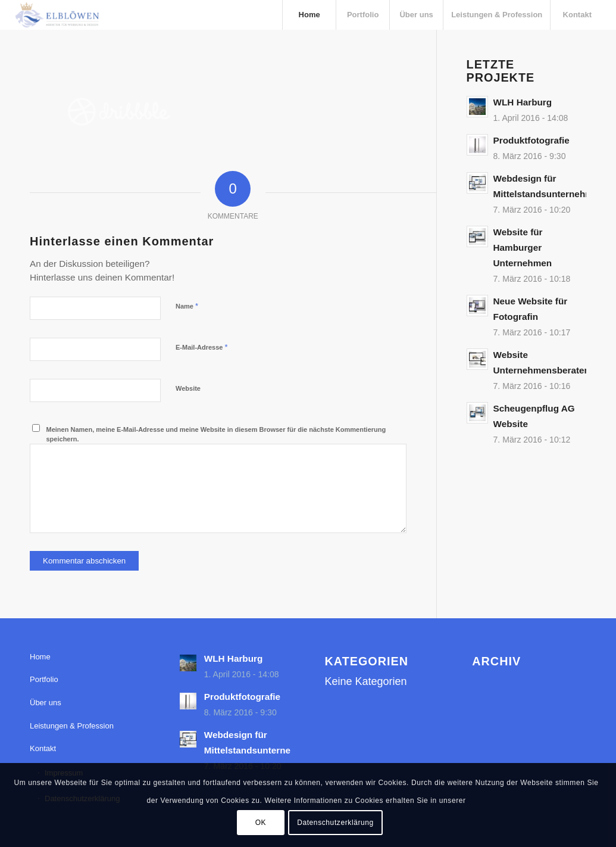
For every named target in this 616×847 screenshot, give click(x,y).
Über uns (46, 703)
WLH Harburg (523, 102)
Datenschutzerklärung (335, 823)
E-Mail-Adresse (202, 347)
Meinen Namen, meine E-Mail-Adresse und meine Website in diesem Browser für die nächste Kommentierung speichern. (216, 435)
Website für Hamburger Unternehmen (523, 247)
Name (187, 306)
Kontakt (43, 748)
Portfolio (44, 679)
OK (261, 823)
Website (188, 388)
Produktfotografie (531, 140)
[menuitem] (309, 15)
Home (40, 657)
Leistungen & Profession (72, 726)
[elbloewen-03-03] (57, 15)
